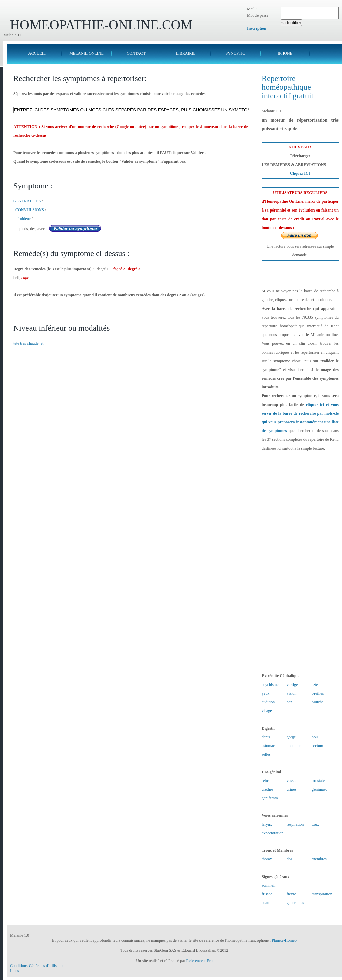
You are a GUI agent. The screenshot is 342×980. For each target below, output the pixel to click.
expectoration (272, 833)
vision (292, 693)
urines (292, 789)
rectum (317, 746)
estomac (268, 746)
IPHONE (285, 53)
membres (319, 859)
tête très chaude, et (28, 343)
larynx (267, 824)
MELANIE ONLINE (87, 53)
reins (265, 781)
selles (266, 754)
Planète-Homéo (284, 940)
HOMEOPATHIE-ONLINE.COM (101, 25)
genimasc (319, 789)
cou (315, 737)
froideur (24, 219)
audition (268, 702)
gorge (291, 737)
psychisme (270, 685)
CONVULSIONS (30, 210)
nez (290, 702)
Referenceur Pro (199, 961)
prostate (318, 781)
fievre (291, 894)
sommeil (268, 885)
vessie (292, 781)
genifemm (270, 798)
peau (265, 903)
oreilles (318, 693)
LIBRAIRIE (186, 53)
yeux (265, 693)
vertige (292, 685)
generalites (295, 903)
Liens (15, 971)
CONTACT (136, 53)
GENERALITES (27, 201)
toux (315, 824)
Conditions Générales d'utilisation (37, 966)
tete (315, 685)
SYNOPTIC (236, 53)
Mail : (252, 9)
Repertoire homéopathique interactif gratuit (288, 87)
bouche (318, 702)
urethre (267, 789)
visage (267, 711)
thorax (267, 859)
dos (290, 859)
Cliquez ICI (300, 173)
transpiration (322, 894)
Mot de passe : (259, 15)
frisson (267, 894)
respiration (295, 824)
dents (266, 737)
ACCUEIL (37, 53)
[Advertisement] (300, 562)
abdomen (294, 746)
